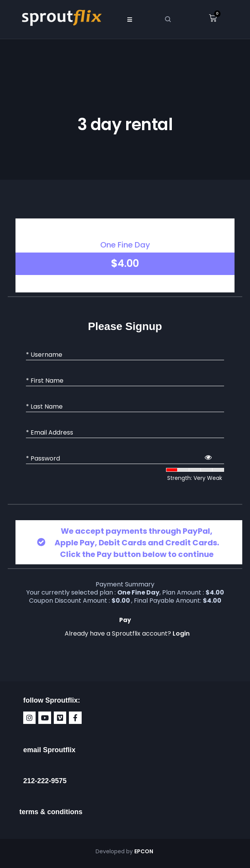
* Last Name (44, 407)
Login (181, 633)
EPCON (144, 851)
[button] (130, 19)
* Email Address (50, 433)
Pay (125, 620)
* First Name (45, 381)
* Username (44, 355)
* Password (43, 459)
